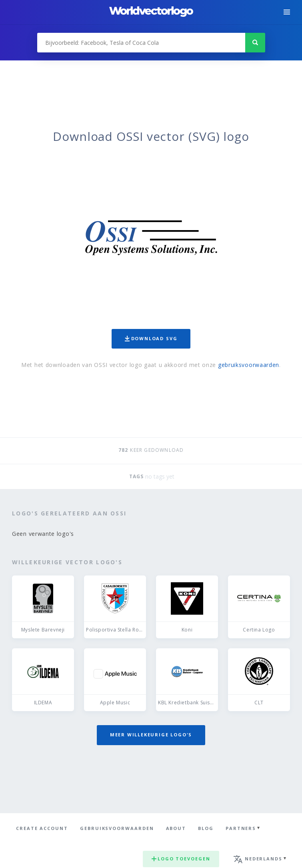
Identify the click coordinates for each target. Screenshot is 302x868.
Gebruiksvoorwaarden (117, 828)
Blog (206, 828)
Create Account (42, 828)
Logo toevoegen (181, 859)
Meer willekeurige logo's (151, 735)
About (176, 828)
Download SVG (151, 338)
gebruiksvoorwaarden (249, 365)
